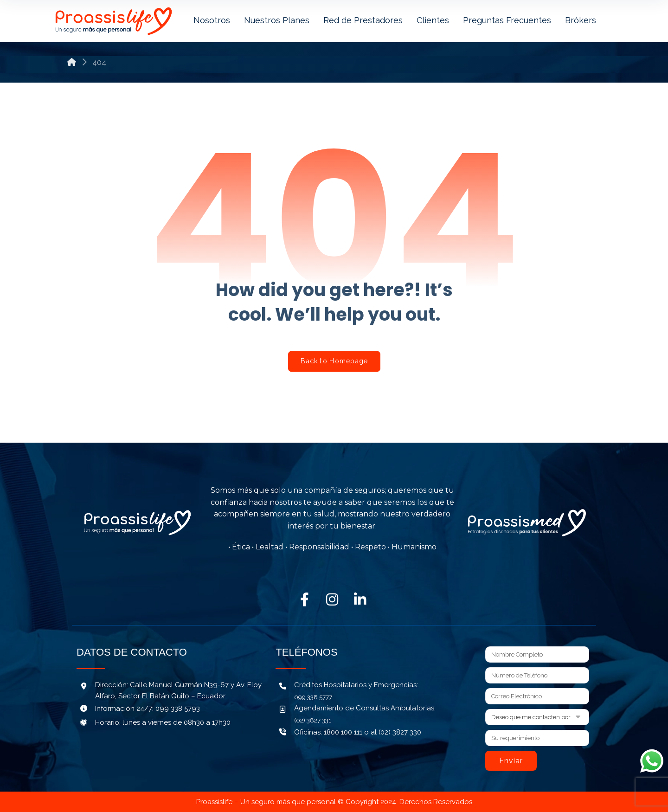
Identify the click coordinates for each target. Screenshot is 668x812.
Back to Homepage (334, 361)
